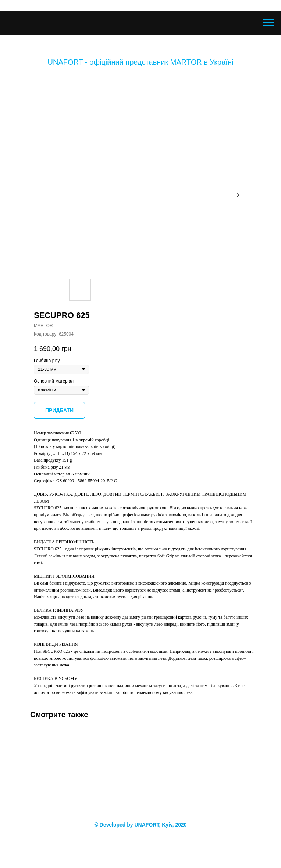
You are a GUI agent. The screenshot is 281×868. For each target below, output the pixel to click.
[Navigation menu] (268, 23)
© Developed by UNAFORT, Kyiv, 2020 (140, 825)
